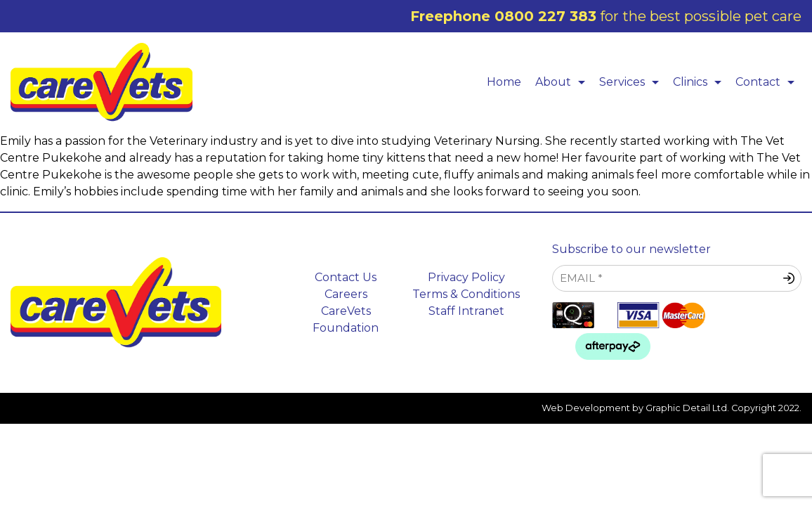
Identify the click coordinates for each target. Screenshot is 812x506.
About (564, 82)
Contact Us (346, 277)
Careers (346, 294)
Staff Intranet (466, 311)
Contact (768, 82)
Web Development (586, 408)
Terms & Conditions (466, 294)
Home (504, 82)
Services (633, 82)
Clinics (701, 82)
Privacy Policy (466, 277)
